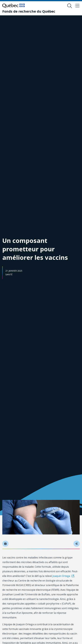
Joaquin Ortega (61, 576)
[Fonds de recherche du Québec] (29, 11)
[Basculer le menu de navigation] (77, 6)
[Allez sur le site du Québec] (14, 6)
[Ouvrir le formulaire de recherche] (70, 6)
